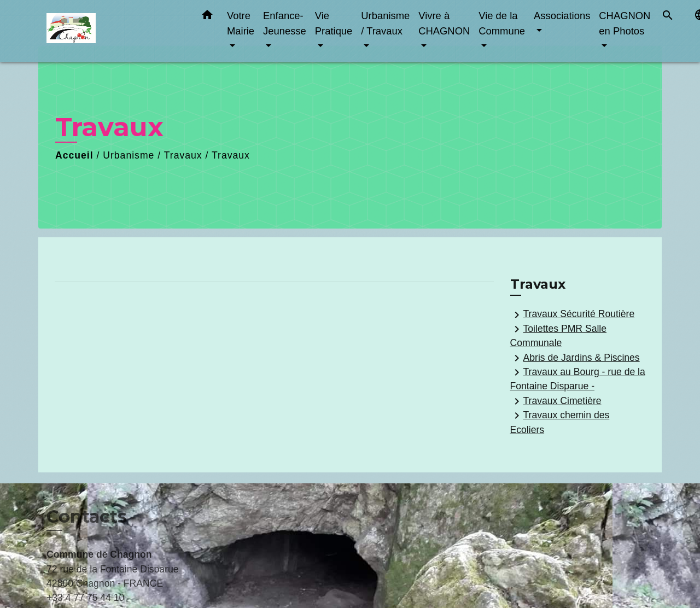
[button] (207, 17)
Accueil (74, 155)
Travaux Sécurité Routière (573, 315)
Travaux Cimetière (556, 401)
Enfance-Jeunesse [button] (285, 23)
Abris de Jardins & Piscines (575, 358)
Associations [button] (562, 16)
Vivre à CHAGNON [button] (444, 23)
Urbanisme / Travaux (152, 155)
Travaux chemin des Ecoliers (560, 422)
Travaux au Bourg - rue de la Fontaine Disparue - (578, 379)
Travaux (231, 155)
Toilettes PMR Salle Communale (559, 335)
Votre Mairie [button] (241, 23)
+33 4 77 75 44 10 (85, 598)
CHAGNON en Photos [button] (625, 23)
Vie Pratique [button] (334, 23)
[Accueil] (115, 31)
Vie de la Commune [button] (502, 23)
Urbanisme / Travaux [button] (385, 23)
